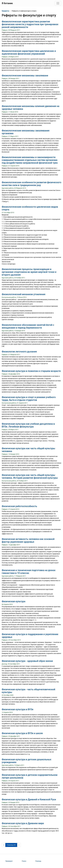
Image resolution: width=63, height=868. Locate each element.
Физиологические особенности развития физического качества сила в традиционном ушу (31, 184)
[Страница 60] (11, 845)
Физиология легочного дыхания (19, 352)
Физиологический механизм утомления (23, 294)
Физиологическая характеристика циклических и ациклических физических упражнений (29, 52)
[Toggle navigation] (58, 3)
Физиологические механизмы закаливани (25, 76)
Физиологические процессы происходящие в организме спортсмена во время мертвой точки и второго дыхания (29, 272)
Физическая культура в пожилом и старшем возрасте (31, 371)
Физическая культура (14, 601)
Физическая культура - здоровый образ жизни (27, 661)
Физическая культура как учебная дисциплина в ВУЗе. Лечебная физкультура (28, 425)
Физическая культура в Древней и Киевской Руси (29, 799)
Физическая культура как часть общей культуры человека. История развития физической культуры (30, 476)
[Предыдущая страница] (4, 845)
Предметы (6, 11)
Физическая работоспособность (19, 506)
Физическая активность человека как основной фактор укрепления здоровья (28, 540)
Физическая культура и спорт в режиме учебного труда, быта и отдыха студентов (29, 399)
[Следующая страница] (19, 845)
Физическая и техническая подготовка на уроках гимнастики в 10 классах (29, 572)
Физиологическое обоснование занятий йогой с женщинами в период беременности (28, 326)
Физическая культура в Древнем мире (23, 823)
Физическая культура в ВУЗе (18, 709)
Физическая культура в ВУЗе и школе (22, 733)
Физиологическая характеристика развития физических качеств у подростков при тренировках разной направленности (30, 24)
